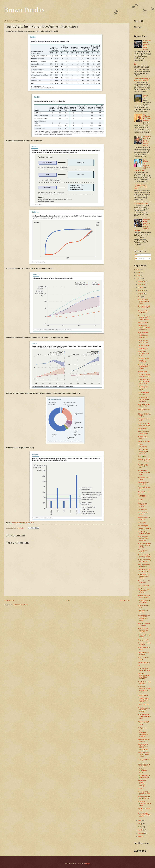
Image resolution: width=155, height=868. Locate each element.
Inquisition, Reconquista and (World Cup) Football (144, 676)
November (142, 284)
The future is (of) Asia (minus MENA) (143, 388)
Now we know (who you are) (144, 740)
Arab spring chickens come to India (144, 803)
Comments (140, 258)
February (141, 833)
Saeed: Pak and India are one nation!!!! (143, 630)
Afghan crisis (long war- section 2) (144, 765)
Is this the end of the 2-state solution (144, 570)
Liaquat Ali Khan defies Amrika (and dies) (143, 451)
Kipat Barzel (142, 523)
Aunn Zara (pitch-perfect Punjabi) (144, 670)
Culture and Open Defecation (143, 312)
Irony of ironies (142, 429)
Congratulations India (141, 203)
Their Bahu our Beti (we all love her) (144, 425)
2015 (138, 276)
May (140, 824)
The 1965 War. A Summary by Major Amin (141, 187)
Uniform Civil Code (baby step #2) (144, 798)
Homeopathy (142, 456)
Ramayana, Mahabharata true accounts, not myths (144, 689)
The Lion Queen (143, 695)
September (142, 291)
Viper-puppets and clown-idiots (144, 566)
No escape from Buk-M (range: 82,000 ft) (143, 539)
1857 (136, 64)
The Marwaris (142, 510)
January (141, 836)
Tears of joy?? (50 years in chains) (144, 793)
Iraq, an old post (143, 526)
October (141, 288)
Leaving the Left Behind (143, 611)
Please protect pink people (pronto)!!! (144, 556)
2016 (138, 272)
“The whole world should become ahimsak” (143, 700)
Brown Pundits (24, 10)
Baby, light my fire (143, 640)
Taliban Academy (143, 705)
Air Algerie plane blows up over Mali (143, 466)
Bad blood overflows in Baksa (144, 644)
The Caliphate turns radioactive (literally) (144, 710)
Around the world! (143, 586)
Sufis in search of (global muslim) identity (143, 576)
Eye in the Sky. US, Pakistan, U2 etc (144, 307)
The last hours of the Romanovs (144, 582)
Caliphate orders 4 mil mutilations (144, 460)
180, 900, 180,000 (144, 345)
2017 (138, 269)
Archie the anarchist (144, 529)
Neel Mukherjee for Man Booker (144, 405)
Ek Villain (141, 789)
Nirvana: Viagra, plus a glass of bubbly (143, 301)
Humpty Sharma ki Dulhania (144, 518)
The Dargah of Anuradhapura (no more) (143, 399)
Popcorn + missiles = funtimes (144, 624)
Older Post (125, 600)
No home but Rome (144, 441)
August (141, 294)
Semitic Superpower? (143, 445)
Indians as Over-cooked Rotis (143, 341)
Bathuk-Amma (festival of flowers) (142, 505)
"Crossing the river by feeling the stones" (144, 367)
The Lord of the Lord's (143, 514)
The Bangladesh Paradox (143, 551)
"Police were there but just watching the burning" (144, 381)
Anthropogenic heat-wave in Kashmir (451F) (144, 545)
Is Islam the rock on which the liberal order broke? (147, 45)
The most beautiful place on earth (144, 776)
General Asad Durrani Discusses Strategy (142, 783)
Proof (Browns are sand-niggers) (144, 433)
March (140, 830)
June (140, 821)
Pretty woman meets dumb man (144, 760)
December (142, 281)
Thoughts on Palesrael (142, 496)
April (140, 827)
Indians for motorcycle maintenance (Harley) (143, 734)
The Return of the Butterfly (143, 394)
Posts (138, 255)
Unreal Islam (145, 96)
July (139, 297)
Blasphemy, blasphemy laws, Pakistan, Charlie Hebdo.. (147, 141)
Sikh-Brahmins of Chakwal (143, 653)
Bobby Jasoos (142, 728)
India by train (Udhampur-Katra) (142, 771)
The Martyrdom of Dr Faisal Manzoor (147, 118)
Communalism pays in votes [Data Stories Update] (144, 318)
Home (67, 600)
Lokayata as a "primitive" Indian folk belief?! (144, 327)
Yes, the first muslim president (144, 683)
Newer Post (9, 600)
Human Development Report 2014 (22, 523)
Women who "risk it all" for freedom (144, 596)
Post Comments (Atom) (20, 605)
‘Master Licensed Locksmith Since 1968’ (144, 723)
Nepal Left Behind (143, 322)
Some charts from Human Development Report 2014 (143, 335)
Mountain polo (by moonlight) (143, 483)
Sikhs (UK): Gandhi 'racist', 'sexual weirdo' (144, 754)
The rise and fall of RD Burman (144, 601)
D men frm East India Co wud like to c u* (144, 815)
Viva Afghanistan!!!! (144, 662)
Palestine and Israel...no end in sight (144, 472)
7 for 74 (140, 500)
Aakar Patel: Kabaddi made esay (143, 353)
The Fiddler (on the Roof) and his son (144, 376)
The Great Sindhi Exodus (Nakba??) (143, 360)
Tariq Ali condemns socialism (144, 410)
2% (139, 665)
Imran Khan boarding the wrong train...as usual (142, 80)
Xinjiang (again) (143, 349)
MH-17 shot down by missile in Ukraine (143, 591)
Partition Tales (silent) (142, 437)
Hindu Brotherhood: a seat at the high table (144, 716)
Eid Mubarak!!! (142, 371)
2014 (138, 279)
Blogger (88, 864)
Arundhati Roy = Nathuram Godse (144, 533)
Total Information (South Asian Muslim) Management (143, 747)
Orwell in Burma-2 (144, 492)
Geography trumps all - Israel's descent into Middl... (144, 618)
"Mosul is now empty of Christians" (144, 561)
